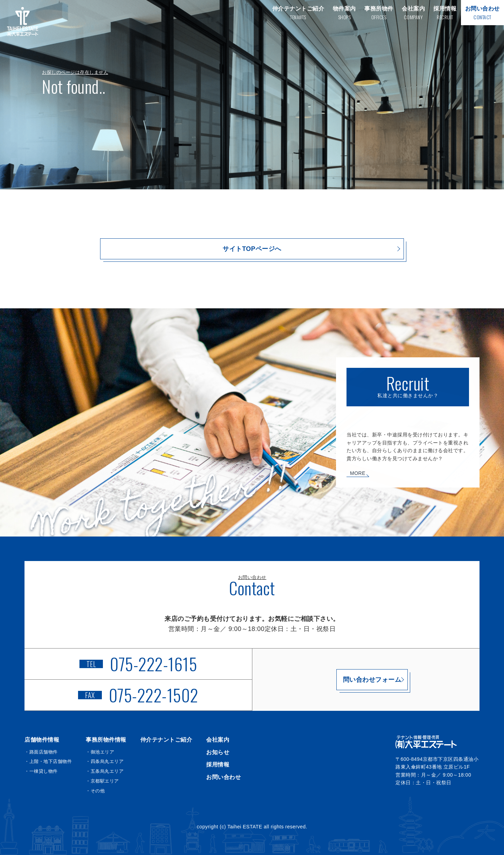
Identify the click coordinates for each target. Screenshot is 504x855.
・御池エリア (100, 752)
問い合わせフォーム (366, 680)
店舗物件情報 (42, 740)
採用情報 (218, 765)
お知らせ (218, 752)
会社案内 (218, 740)
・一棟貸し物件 (41, 771)
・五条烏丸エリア (105, 771)
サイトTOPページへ (252, 249)
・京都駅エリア (102, 781)
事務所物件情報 (106, 740)
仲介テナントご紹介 (166, 740)
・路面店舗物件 (41, 752)
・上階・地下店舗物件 (48, 761)
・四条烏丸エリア (105, 761)
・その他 (95, 791)
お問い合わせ (223, 777)
